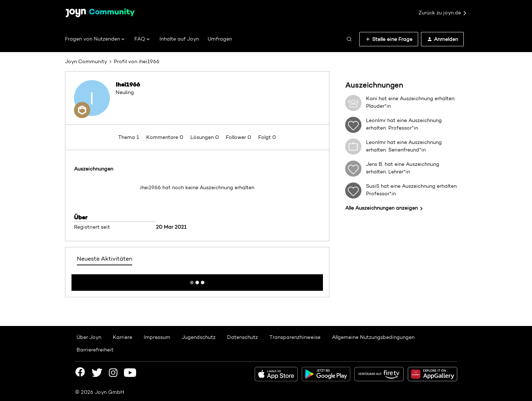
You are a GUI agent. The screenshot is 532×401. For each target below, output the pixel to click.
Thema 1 (129, 137)
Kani (372, 98)
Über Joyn (89, 337)
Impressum (157, 337)
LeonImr (376, 120)
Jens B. (375, 164)
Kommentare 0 (165, 137)
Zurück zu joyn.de (443, 13)
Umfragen (220, 39)
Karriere (122, 337)
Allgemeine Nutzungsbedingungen (373, 337)
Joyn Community (86, 61)
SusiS (373, 186)
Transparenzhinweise (295, 337)
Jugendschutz (199, 337)
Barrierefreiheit (95, 350)
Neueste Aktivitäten (105, 259)
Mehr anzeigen (197, 280)
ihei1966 (128, 84)
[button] (389, 39)
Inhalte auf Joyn (179, 39)
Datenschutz (242, 337)
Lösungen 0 (205, 137)
